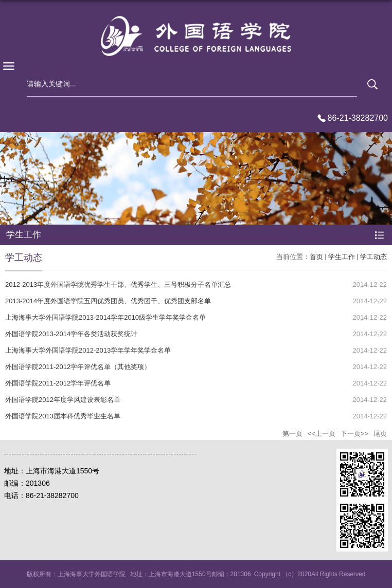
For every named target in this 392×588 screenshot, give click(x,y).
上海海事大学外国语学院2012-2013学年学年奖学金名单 (88, 350)
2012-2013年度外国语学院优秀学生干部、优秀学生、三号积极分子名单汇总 (118, 284)
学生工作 (342, 257)
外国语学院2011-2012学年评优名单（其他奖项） (78, 367)
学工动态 (373, 257)
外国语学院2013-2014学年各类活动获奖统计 (71, 334)
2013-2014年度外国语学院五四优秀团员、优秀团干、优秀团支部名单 (108, 301)
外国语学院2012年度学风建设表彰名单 (63, 400)
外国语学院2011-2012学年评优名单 (58, 383)
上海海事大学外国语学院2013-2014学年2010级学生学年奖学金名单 (105, 317)
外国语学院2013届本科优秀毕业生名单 (63, 416)
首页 (316, 257)
